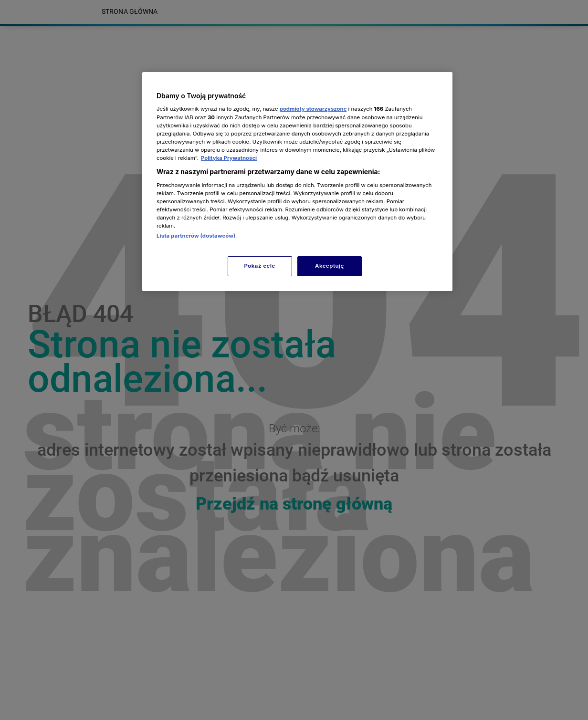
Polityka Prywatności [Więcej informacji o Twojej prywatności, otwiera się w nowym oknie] (229, 158)
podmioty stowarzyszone (313, 109)
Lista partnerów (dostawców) (196, 236)
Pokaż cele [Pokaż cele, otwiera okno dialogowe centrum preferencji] (260, 266)
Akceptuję (330, 266)
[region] (297, 182)
